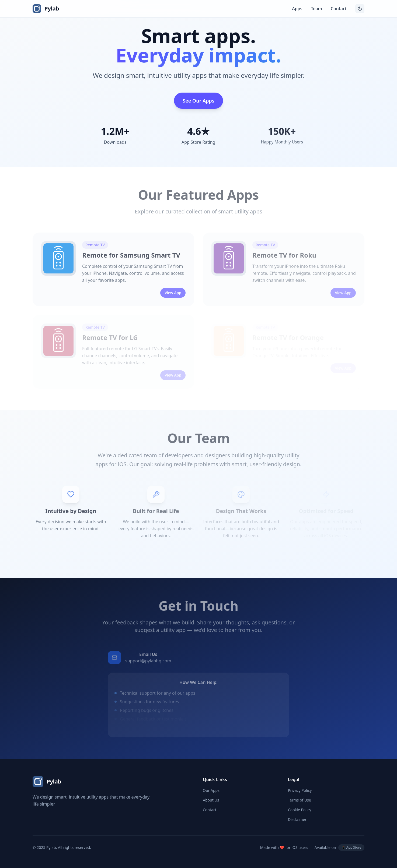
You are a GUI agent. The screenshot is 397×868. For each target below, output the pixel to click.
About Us (211, 800)
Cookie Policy (300, 810)
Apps (297, 9)
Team (316, 9)
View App (173, 301)
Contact (339, 9)
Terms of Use (300, 800)
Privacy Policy (300, 790)
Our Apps (211, 790)
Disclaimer (297, 819)
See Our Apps (198, 101)
